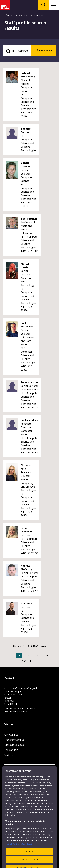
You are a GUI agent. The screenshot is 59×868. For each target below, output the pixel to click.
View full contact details (16, 712)
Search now (44, 50)
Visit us (8, 755)
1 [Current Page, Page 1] (19, 655)
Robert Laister (29, 382)
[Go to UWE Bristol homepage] (7, 16)
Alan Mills (27, 603)
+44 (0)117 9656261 (27, 708)
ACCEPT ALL (29, 861)
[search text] (17, 51)
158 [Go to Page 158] (24, 661)
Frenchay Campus (14, 740)
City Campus (11, 735)
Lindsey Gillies (29, 420)
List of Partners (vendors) (19, 854)
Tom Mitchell (29, 219)
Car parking (11, 750)
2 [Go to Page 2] (29, 655)
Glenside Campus (14, 745)
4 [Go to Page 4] (47, 655)
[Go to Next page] (31, 661)
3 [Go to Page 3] (38, 655)
